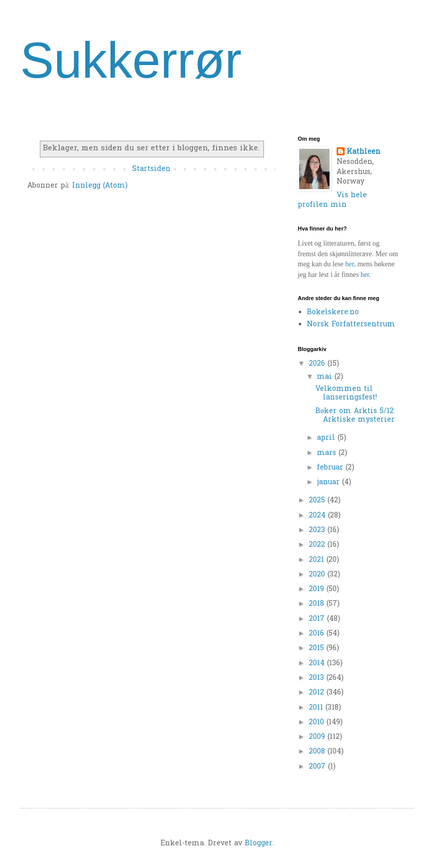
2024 (318, 516)
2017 (318, 619)
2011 (317, 708)
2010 (318, 722)
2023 (318, 530)
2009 (318, 737)
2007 (318, 767)
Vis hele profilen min (332, 200)
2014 (318, 663)
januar (330, 482)
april (327, 438)
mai (326, 377)
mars (328, 453)
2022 (318, 545)
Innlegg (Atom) (100, 186)
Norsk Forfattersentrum (351, 325)
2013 (318, 678)
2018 (318, 604)
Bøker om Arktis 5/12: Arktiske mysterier (355, 416)
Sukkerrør (131, 60)
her (349, 264)
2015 (318, 648)
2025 (318, 501)
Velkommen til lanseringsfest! (346, 393)
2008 (318, 752)
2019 (318, 589)
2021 (318, 560)
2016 (318, 634)
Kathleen (364, 152)
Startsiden (151, 169)
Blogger (259, 844)
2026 (318, 364)
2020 (318, 575)
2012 (318, 693)
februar (331, 468)
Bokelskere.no (333, 312)
